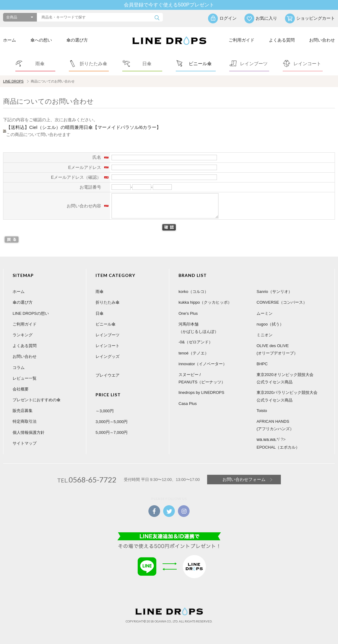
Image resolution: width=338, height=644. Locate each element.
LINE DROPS (13, 81)
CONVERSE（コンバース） (282, 302)
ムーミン (265, 313)
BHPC (262, 364)
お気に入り (266, 18)
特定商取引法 (25, 421)
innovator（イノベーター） (203, 364)
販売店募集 (23, 411)
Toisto (262, 411)
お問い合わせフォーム (244, 479)
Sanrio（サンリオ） (274, 292)
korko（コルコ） (193, 292)
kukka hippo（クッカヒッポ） (205, 302)
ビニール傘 (106, 324)
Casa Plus (188, 404)
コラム (19, 368)
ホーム (10, 40)
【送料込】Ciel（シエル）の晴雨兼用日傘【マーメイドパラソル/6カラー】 (84, 127)
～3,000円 (105, 411)
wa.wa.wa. (267, 439)
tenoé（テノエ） (194, 353)
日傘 (100, 313)
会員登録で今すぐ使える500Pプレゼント (169, 5)
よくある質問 (282, 40)
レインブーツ (108, 335)
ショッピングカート (316, 18)
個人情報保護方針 (29, 432)
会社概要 (21, 389)
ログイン (228, 18)
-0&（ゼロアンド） (196, 342)
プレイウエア (108, 375)
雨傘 (100, 292)
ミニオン (265, 335)
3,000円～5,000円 (112, 422)
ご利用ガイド (242, 40)
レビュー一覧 (25, 378)
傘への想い (41, 40)
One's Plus (188, 313)
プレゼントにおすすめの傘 (37, 400)
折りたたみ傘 (108, 302)
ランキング (23, 335)
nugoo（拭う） (270, 324)
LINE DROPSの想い (31, 313)
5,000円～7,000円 (112, 432)
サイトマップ (25, 443)
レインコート (108, 346)
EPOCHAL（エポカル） (278, 447)
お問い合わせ (322, 40)
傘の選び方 (77, 40)
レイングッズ (108, 356)
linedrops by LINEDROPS (201, 392)
